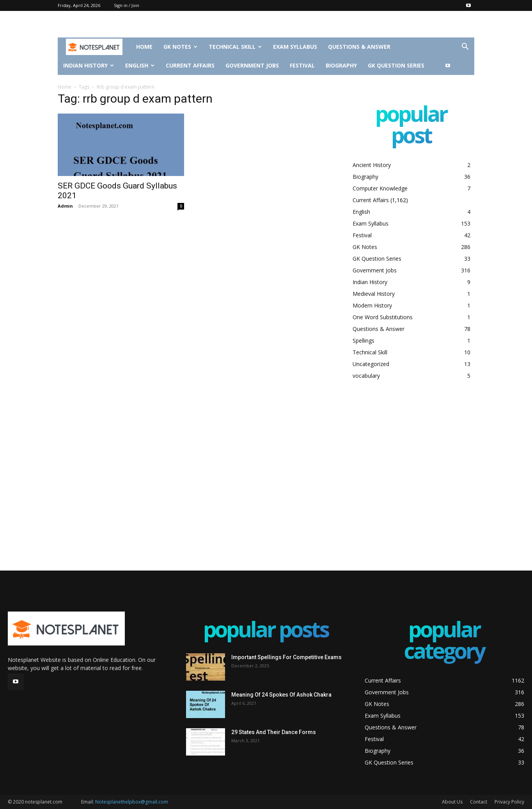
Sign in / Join (127, 5)
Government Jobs (252, 65)
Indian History (89, 65)
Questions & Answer (359, 47)
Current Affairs (190, 65)
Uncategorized (371, 364)
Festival (302, 65)
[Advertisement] (411, 475)
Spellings (364, 340)
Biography (341, 65)
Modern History (372, 305)
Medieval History (374, 294)
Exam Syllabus (295, 47)
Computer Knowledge (380, 188)
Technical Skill (235, 47)
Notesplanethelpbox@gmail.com (132, 802)
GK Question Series (396, 65)
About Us (452, 802)
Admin (65, 206)
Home (144, 47)
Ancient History (372, 165)
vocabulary (366, 376)
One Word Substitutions (383, 317)
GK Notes (180, 47)
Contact (479, 802)
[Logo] (94, 47)
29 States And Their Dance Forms (274, 732)
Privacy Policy (509, 802)
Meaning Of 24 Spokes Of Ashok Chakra (281, 695)
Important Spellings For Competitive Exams (286, 657)
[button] (465, 47)
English (140, 65)
